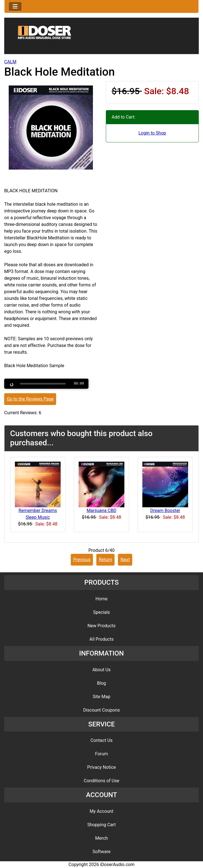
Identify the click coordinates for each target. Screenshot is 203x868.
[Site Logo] (101, 37)
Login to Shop (152, 133)
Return (105, 560)
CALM (10, 62)
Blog (102, 683)
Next (125, 560)
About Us (101, 670)
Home (101, 599)
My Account (101, 811)
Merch (101, 838)
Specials (101, 612)
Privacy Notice (101, 767)
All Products (101, 639)
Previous (82, 560)
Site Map (101, 697)
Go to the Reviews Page (30, 399)
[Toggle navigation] (15, 6)
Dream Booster (165, 511)
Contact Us (101, 740)
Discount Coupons (101, 710)
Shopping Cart (101, 825)
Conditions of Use (101, 781)
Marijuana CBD (102, 511)
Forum (101, 754)
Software (102, 852)
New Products (101, 626)
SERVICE (101, 724)
